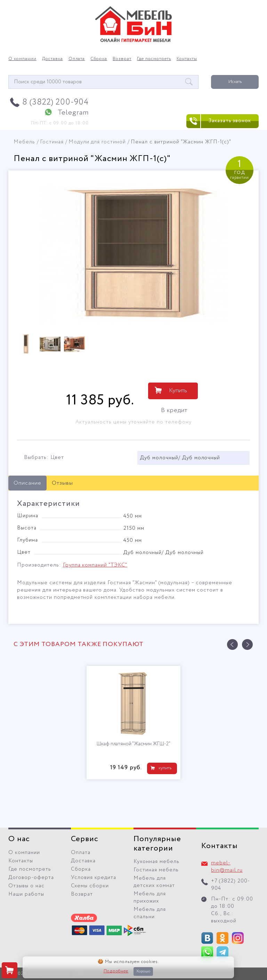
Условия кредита (94, 878)
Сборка (99, 59)
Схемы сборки (90, 886)
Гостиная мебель (156, 870)
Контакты (187, 59)
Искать (235, 82)
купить (165, 768)
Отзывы (62, 483)
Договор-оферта (31, 878)
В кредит (174, 410)
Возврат (122, 59)
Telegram (73, 113)
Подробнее (116, 971)
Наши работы (26, 894)
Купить (178, 391)
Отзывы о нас (26, 886)
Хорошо (143, 971)
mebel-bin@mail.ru (227, 867)
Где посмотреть (154, 59)
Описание (27, 483)
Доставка (52, 59)
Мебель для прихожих (150, 898)
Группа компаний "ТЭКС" (95, 565)
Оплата (77, 59)
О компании (22, 59)
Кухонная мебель (156, 862)
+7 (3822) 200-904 (230, 885)
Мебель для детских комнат (154, 882)
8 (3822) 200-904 (55, 102)
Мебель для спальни (150, 913)
